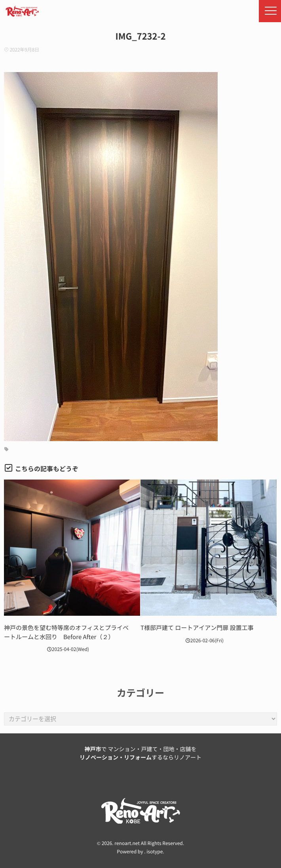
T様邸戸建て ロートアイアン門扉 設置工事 (197, 628)
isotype (155, 852)
